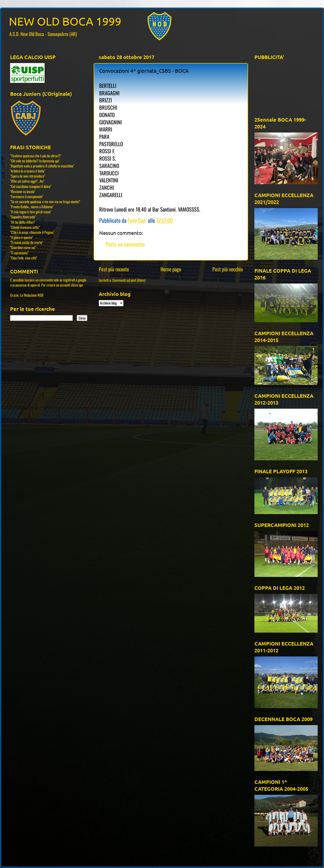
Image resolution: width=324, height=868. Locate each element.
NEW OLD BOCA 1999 (65, 21)
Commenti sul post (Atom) (129, 280)
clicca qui (77, 285)
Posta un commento (125, 244)
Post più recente (114, 269)
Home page (171, 269)
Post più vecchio (228, 269)
